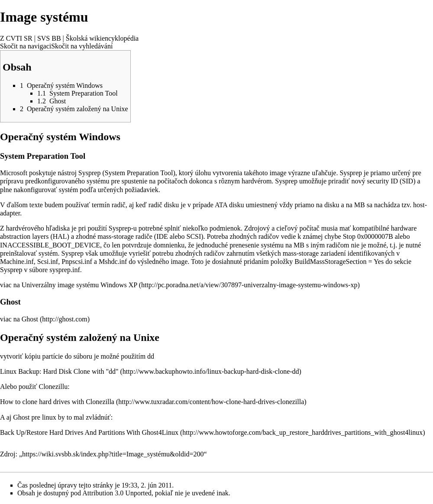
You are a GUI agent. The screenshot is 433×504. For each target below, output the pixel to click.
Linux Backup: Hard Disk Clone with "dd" (59, 371)
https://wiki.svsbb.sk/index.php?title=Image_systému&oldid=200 (113, 454)
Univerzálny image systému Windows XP (79, 285)
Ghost (30, 319)
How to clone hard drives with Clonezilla (57, 402)
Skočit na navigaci (26, 46)
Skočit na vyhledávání (82, 46)
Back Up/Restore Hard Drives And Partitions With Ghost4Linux (89, 432)
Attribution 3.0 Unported (117, 493)
